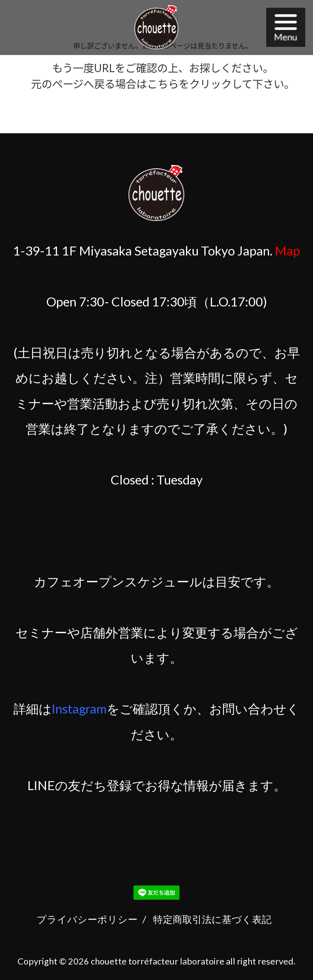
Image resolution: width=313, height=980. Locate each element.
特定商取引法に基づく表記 (212, 919)
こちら (163, 84)
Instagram (79, 709)
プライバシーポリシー (87, 919)
